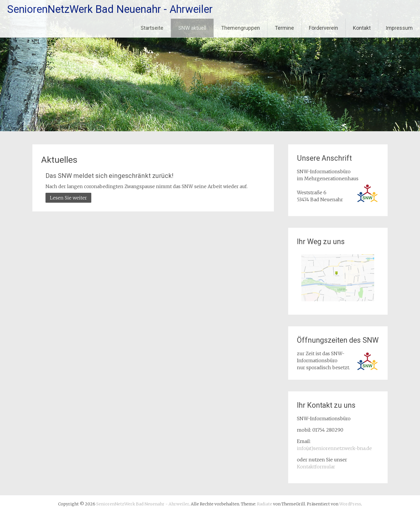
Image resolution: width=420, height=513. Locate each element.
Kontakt (362, 28)
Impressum (399, 28)
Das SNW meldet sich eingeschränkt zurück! (110, 176)
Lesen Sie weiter (68, 198)
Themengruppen (240, 28)
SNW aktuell (192, 28)
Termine (284, 28)
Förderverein (323, 28)
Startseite (152, 28)
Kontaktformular (316, 467)
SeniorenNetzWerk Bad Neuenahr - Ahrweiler (110, 9)
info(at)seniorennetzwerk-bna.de (334, 448)
